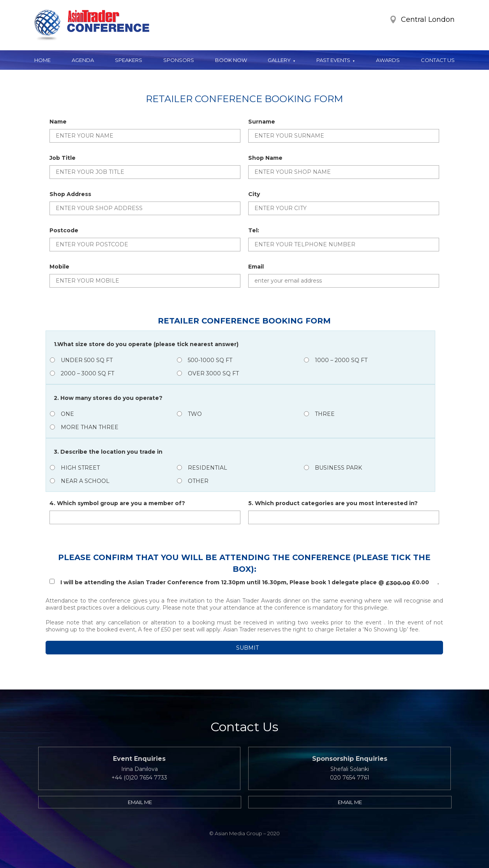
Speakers (129, 60)
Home (42, 60)
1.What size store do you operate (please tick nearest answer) (146, 344)
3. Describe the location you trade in (108, 452)
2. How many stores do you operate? (108, 398)
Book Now (231, 60)
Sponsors (179, 60)
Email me (140, 802)
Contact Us (438, 60)
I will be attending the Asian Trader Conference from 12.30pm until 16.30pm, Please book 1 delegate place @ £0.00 (239, 583)
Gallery (279, 60)
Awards (388, 60)
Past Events (333, 60)
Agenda (83, 60)
